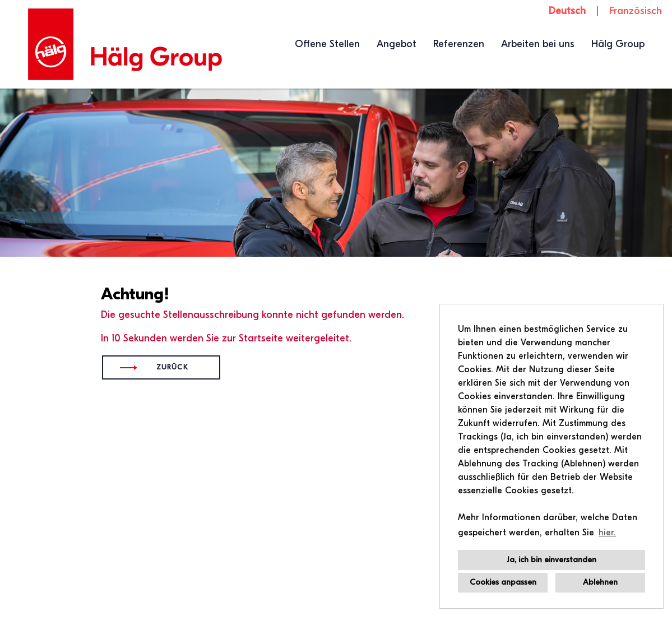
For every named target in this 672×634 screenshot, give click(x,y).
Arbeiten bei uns (538, 44)
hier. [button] (607, 533)
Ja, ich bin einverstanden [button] (552, 560)
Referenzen (459, 44)
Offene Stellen (327, 44)
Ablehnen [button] (600, 582)
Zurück (172, 367)
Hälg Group (618, 44)
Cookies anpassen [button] (503, 582)
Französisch (636, 11)
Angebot (397, 44)
